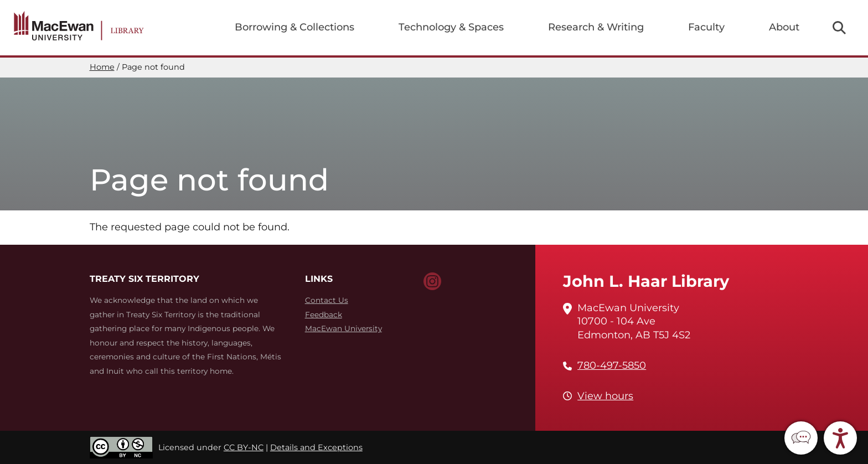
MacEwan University (343, 328)
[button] (801, 438)
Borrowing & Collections (294, 27)
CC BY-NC (244, 447)
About (784, 27)
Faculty (706, 27)
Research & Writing (596, 27)
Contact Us (327, 300)
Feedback (324, 315)
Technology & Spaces (451, 27)
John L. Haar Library (646, 281)
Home (102, 67)
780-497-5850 (612, 365)
